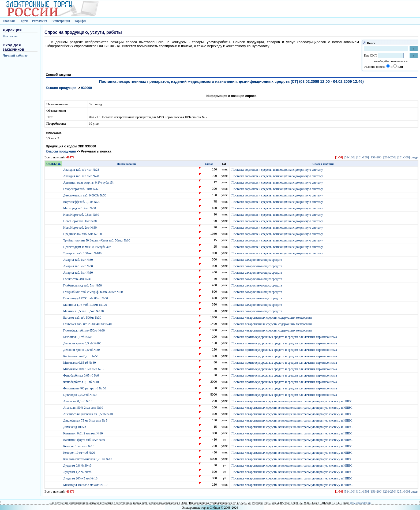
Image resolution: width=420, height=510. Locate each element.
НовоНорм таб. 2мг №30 (80, 228)
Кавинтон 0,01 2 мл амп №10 (83, 433)
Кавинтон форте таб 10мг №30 (85, 440)
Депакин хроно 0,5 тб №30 (82, 350)
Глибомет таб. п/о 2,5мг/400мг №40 (88, 324)
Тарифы (80, 21)
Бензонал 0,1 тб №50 (78, 337)
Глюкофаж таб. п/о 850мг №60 (84, 330)
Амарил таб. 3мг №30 (78, 273)
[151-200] (376, 157)
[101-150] (362, 157)
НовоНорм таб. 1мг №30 (80, 221)
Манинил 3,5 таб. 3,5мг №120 (84, 311)
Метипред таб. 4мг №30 (80, 208)
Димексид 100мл (75, 427)
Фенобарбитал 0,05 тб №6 (81, 375)
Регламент (39, 21)
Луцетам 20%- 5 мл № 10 (81, 478)
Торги (23, 21)
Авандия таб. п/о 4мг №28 (82, 170)
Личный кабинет (15, 55)
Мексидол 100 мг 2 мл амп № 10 (86, 485)
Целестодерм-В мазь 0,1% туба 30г (87, 247)
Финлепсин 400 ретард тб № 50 (85, 388)
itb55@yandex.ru (360, 503)
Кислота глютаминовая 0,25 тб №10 (88, 459)
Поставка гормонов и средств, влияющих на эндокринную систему (277, 170)
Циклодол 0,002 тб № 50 (80, 395)
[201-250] (390, 157)
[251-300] (403, 157)
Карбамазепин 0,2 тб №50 (81, 356)
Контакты (10, 36)
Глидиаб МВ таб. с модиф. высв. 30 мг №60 (93, 292)
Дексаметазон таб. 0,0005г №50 (85, 195)
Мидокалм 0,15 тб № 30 (80, 363)
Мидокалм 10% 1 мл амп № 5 (84, 369)
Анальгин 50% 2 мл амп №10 (84, 408)
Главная (9, 21)
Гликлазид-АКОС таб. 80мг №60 (86, 298)
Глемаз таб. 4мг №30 (78, 279)
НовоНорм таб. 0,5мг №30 (82, 215)
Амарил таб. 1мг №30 (78, 260)
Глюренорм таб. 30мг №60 (82, 189)
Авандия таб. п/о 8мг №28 (82, 176)
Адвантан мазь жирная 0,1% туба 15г (89, 183)
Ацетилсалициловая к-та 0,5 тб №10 (88, 414)
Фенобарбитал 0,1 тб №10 (81, 382)
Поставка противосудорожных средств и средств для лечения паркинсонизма (284, 337)
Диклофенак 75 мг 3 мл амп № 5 (86, 420)
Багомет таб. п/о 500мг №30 (83, 318)
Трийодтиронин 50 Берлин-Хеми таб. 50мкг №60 (97, 240)
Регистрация (61, 21)
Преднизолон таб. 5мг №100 (83, 234)
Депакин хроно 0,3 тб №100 (83, 343)
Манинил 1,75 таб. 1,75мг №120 (85, 305)
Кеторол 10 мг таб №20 (80, 453)
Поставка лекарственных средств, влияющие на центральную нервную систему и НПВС (292, 401)
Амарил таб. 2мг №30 (78, 266)
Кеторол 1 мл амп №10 (79, 446)
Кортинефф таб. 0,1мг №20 (82, 202)
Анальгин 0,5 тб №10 (79, 401)
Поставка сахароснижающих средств (257, 260)
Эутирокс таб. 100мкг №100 (83, 253)
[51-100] (350, 157)
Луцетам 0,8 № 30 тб (78, 466)
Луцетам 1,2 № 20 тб (78, 472)
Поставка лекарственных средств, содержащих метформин (272, 318)
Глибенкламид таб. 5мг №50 (83, 285)
